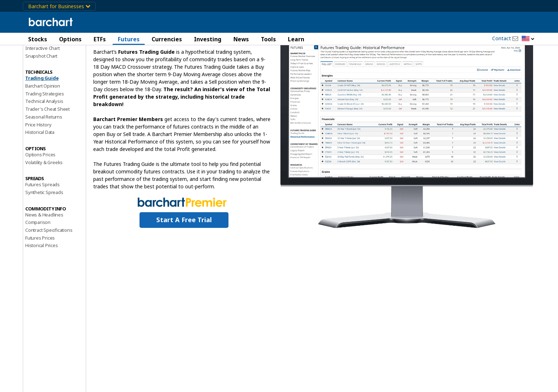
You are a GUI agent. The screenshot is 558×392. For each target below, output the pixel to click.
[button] (528, 39)
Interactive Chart (43, 86)
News (241, 39)
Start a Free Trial (184, 258)
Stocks (38, 39)
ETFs (100, 39)
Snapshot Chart (41, 94)
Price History (38, 162)
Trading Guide (42, 116)
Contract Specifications (49, 268)
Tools (268, 39)
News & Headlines (44, 252)
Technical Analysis (44, 139)
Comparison (38, 260)
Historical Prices (42, 283)
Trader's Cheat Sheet (48, 147)
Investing (208, 39)
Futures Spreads (43, 223)
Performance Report (46, 64)
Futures (129, 39)
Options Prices (40, 192)
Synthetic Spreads (44, 230)
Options (70, 39)
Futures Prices (40, 276)
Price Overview (41, 56)
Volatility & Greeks (44, 200)
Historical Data (40, 170)
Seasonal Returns (44, 155)
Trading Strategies (44, 131)
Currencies (167, 39)
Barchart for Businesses (59, 6)
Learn (296, 39)
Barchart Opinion (43, 124)
